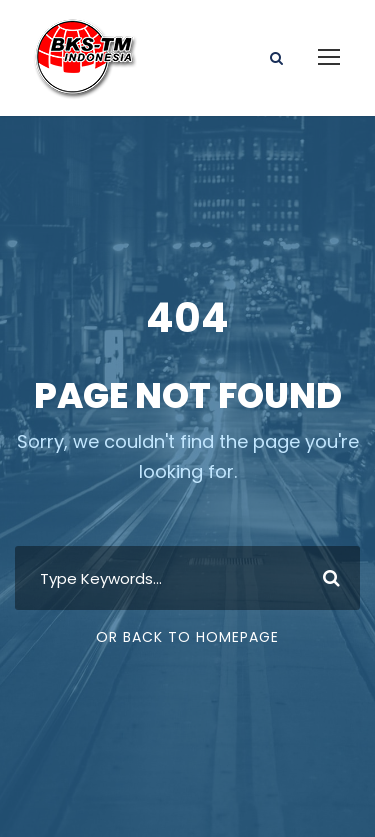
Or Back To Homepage (187, 637)
